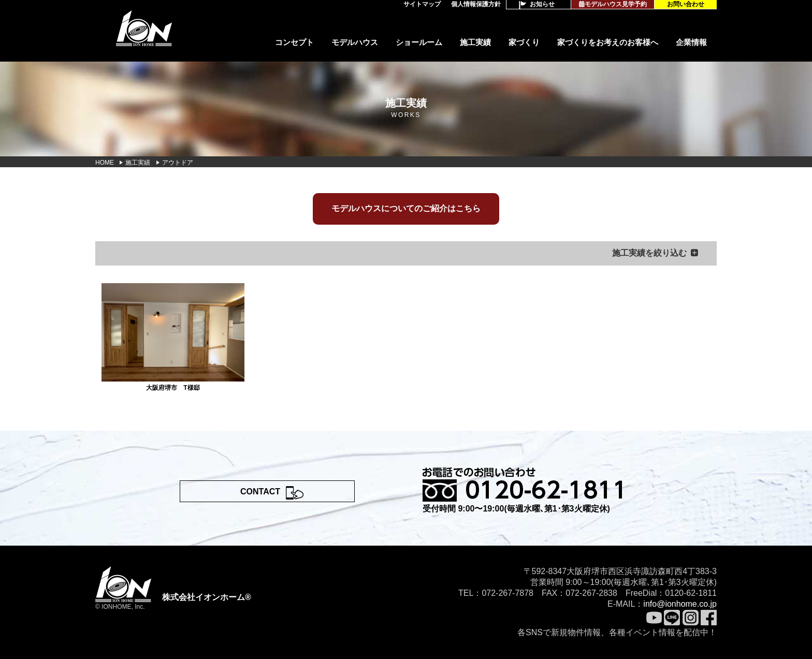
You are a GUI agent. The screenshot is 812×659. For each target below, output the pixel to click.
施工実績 (475, 42)
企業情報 (691, 42)
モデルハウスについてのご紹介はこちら (406, 208)
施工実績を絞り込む (649, 253)
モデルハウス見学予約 (613, 4)
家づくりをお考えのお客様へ (608, 42)
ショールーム (419, 42)
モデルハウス (355, 42)
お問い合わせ (686, 4)
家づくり (524, 42)
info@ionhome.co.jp (680, 604)
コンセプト (294, 42)
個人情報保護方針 (476, 4)
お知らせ (542, 4)
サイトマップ (422, 4)
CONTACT (260, 492)
